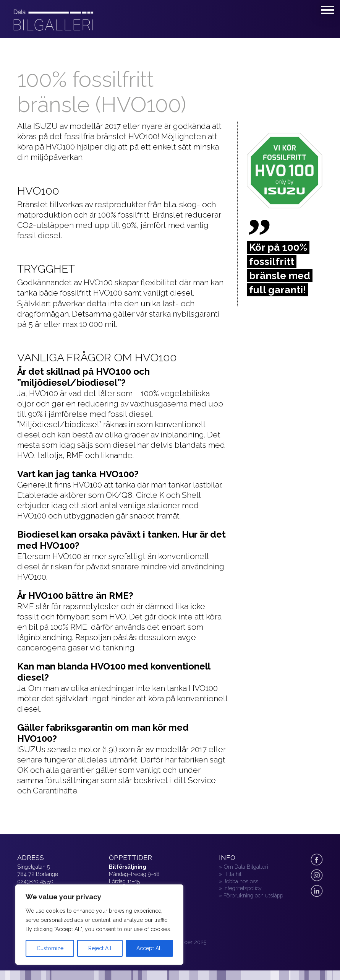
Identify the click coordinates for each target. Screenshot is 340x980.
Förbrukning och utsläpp (253, 895)
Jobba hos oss (241, 881)
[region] (99, 925)
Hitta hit (232, 874)
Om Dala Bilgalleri (246, 867)
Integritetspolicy (243, 888)
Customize (50, 948)
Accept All (149, 948)
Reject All (100, 948)
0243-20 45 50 (35, 881)
